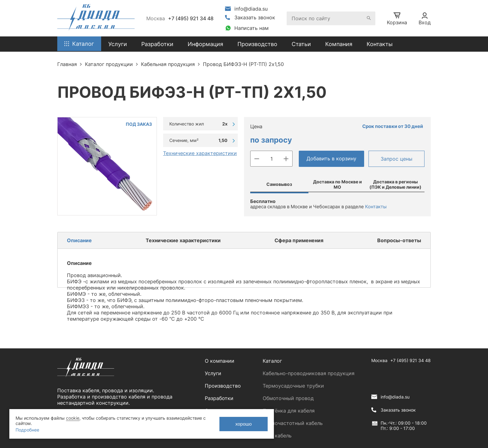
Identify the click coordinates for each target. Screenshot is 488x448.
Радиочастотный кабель (293, 423)
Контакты (380, 44)
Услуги (213, 373)
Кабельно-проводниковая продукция (309, 373)
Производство (257, 44)
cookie (73, 418)
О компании (220, 361)
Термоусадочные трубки (293, 386)
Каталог (272, 361)
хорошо (244, 424)
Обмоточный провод (288, 398)
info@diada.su (251, 9)
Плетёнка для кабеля (289, 411)
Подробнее (27, 430)
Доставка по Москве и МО (338, 184)
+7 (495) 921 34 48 (191, 18)
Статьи (301, 44)
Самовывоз (279, 184)
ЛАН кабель (277, 436)
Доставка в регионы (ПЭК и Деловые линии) (395, 184)
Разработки (219, 398)
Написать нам (251, 28)
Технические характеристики (200, 153)
